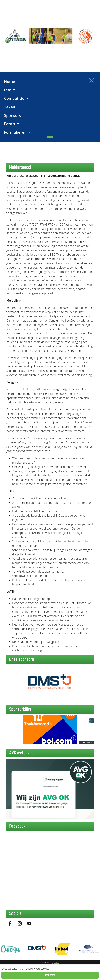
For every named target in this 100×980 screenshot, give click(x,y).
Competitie (15, 98)
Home (10, 82)
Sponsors (13, 115)
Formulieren (16, 132)
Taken (10, 107)
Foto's (10, 124)
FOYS (56, 962)
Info (8, 90)
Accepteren (50, 975)
